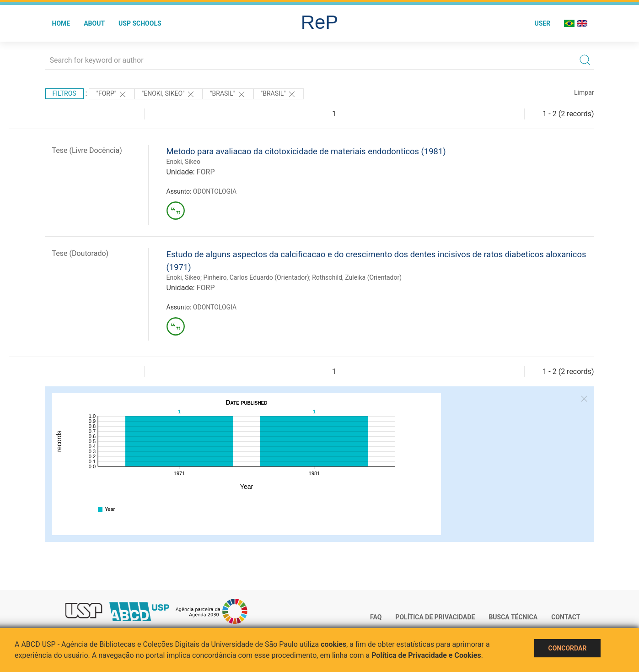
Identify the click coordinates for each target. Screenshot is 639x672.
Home (61, 23)
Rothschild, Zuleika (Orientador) (357, 277)
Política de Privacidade (435, 617)
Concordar (568, 648)
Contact (566, 617)
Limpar (584, 92)
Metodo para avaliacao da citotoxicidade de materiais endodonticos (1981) (306, 151)
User (542, 23)
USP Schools (140, 23)
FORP (206, 172)
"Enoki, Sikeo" (169, 94)
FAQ (376, 617)
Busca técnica (513, 617)
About (94, 23)
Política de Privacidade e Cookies (426, 655)
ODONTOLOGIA (215, 191)
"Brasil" (228, 94)
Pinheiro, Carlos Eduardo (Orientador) (256, 277)
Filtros (64, 93)
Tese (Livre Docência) (87, 150)
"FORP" (111, 94)
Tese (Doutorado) (81, 253)
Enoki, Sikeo (183, 162)
